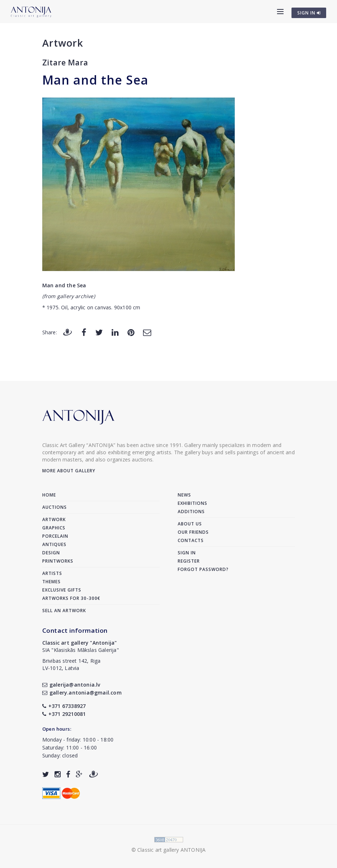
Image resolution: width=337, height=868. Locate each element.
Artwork (63, 43)
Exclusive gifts (62, 590)
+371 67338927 (64, 706)
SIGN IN (309, 13)
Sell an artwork (64, 611)
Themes (51, 582)
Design (51, 553)
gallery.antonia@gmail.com (82, 693)
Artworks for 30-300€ (71, 598)
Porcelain (55, 536)
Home (49, 495)
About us (190, 524)
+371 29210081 (64, 714)
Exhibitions (193, 503)
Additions (191, 512)
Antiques (54, 544)
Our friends (193, 532)
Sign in (187, 553)
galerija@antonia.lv (71, 685)
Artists (52, 573)
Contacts (191, 540)
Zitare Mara (65, 63)
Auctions (55, 507)
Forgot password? (203, 569)
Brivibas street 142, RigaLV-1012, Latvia (72, 664)
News (184, 495)
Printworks (58, 561)
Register (189, 561)
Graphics (54, 528)
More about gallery (69, 471)
